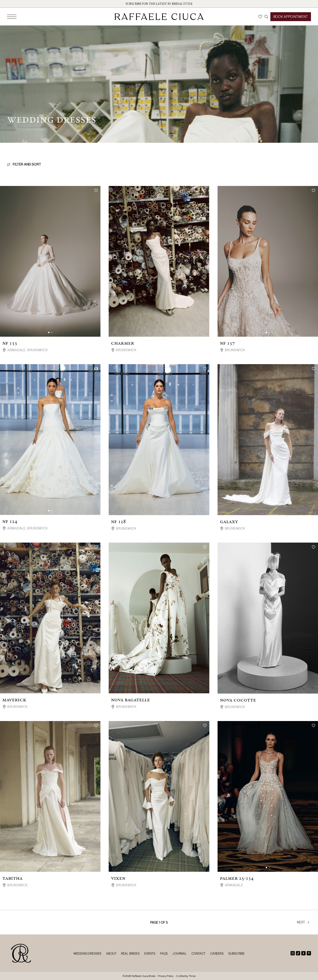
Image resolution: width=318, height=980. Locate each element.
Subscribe (236, 953)
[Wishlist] (260, 17)
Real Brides (130, 953)
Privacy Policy (166, 976)
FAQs (164, 953)
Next (303, 922)
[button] (49, 332)
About (111, 953)
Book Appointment (291, 17)
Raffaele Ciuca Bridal (144, 976)
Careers (217, 953)
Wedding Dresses (87, 953)
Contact (199, 953)
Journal (180, 953)
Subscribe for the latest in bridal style (159, 4)
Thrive (192, 976)
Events (150, 953)
